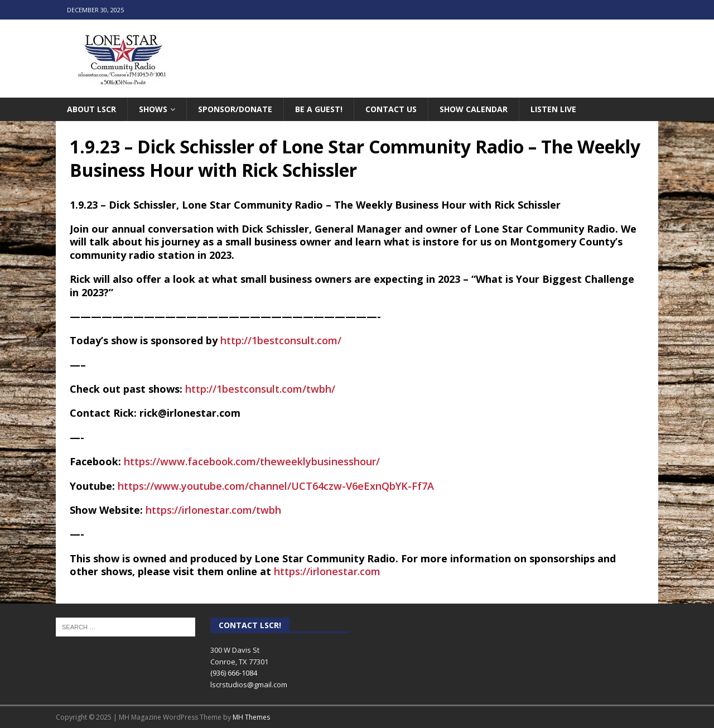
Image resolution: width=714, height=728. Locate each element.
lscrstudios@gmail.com (249, 684)
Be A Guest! (319, 109)
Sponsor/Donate (235, 109)
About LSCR (91, 109)
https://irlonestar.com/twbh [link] (213, 510)
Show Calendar (474, 109)
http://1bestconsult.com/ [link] (281, 340)
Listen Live (553, 109)
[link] (252, 461)
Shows (153, 109)
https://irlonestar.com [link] (327, 571)
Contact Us (391, 109)
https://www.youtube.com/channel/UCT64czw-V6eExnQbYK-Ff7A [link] (276, 486)
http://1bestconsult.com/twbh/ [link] (260, 389)
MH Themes (251, 717)
